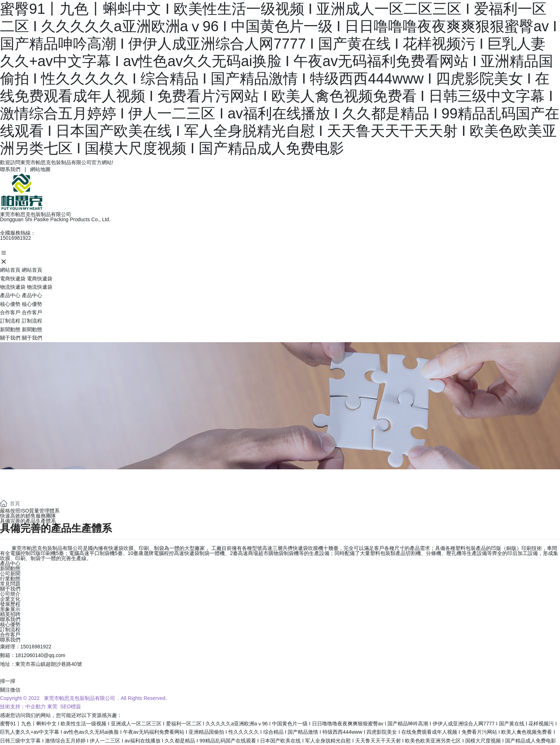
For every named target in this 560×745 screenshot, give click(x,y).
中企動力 (36, 706)
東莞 (52, 706)
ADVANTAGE (44, 478)
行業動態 (10, 579)
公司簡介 (10, 594)
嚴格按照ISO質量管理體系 (30, 511)
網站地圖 (40, 169)
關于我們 (10, 589)
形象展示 (10, 609)
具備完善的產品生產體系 (28, 521)
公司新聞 (10, 574)
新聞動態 (10, 568)
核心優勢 (10, 624)
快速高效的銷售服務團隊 (28, 516)
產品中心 (10, 563)
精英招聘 (10, 614)
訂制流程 (10, 629)
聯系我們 (10, 169)
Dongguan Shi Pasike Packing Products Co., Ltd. (55, 219)
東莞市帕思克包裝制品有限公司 (36, 214)
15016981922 (16, 238)
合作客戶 (10, 635)
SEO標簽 (70, 706)
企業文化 (10, 599)
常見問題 (10, 584)
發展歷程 (10, 604)
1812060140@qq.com (40, 655)
